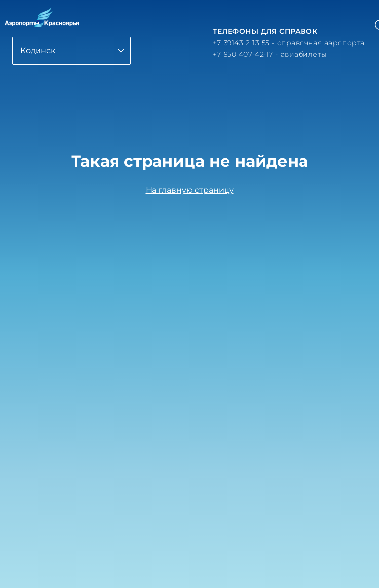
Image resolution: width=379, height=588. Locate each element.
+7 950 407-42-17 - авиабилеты (270, 54)
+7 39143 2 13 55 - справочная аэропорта (289, 43)
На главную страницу (190, 190)
